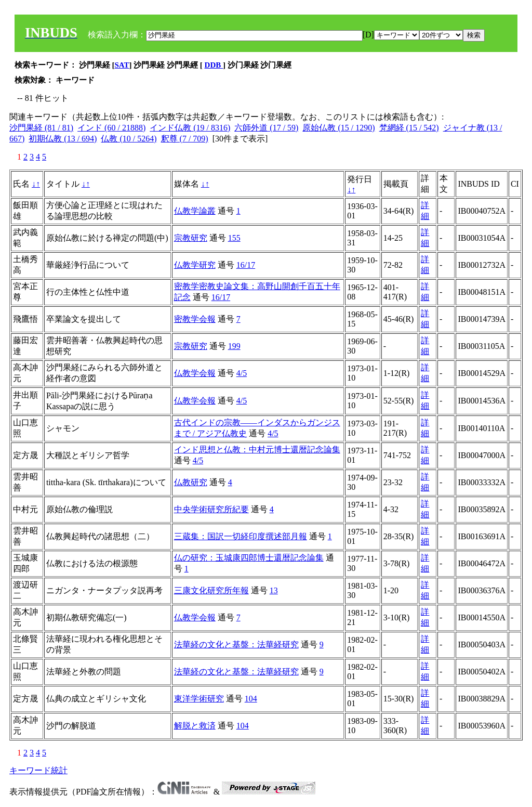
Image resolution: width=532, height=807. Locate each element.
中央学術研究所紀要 (211, 509)
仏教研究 (191, 482)
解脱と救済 (195, 726)
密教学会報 (195, 319)
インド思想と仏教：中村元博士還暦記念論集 (257, 450)
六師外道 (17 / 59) (266, 128)
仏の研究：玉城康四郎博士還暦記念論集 (249, 558)
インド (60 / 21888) (111, 128)
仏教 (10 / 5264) (129, 139)
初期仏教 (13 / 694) (63, 139)
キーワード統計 (38, 770)
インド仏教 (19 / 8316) (190, 128)
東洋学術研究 (199, 699)
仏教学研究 (195, 265)
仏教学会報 (195, 373)
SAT (122, 65)
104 (251, 699)
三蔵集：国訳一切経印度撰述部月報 (241, 536)
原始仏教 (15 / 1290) (338, 128)
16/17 (246, 265)
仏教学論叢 (195, 211)
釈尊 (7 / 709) (185, 139)
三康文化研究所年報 (211, 590)
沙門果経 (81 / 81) (41, 128)
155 (234, 238)
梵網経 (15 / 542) (409, 128)
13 (274, 590)
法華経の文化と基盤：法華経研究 (236, 645)
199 (234, 346)
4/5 (242, 373)
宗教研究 (191, 238)
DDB (214, 65)
